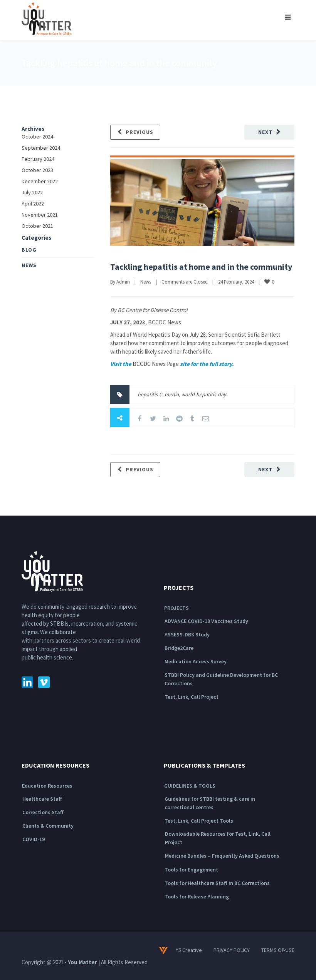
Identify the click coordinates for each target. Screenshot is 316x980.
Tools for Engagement (191, 870)
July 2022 (32, 192)
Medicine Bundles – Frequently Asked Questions (222, 856)
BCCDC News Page (156, 364)
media (172, 394)
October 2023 (37, 170)
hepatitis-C (150, 394)
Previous (140, 132)
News (146, 282)
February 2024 (38, 159)
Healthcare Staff (42, 799)
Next (265, 132)
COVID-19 (34, 839)
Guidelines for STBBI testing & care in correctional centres (210, 803)
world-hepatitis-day (204, 394)
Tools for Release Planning (197, 897)
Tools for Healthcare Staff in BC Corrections (217, 883)
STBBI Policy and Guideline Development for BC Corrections (221, 679)
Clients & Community (48, 826)
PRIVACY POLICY (232, 950)
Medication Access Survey (196, 661)
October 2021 (37, 226)
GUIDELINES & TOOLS (190, 786)
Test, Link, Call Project (192, 697)
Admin (123, 282)
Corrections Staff (43, 812)
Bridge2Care (179, 648)
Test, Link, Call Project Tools (199, 821)
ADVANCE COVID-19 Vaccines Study (206, 621)
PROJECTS (176, 608)
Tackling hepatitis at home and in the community (201, 267)
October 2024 (37, 137)
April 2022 (33, 204)
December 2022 (40, 181)
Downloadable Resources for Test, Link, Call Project (218, 838)
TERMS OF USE (278, 950)
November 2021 (40, 215)
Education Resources (47, 786)
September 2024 (41, 148)
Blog (29, 250)
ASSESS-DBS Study (187, 634)
